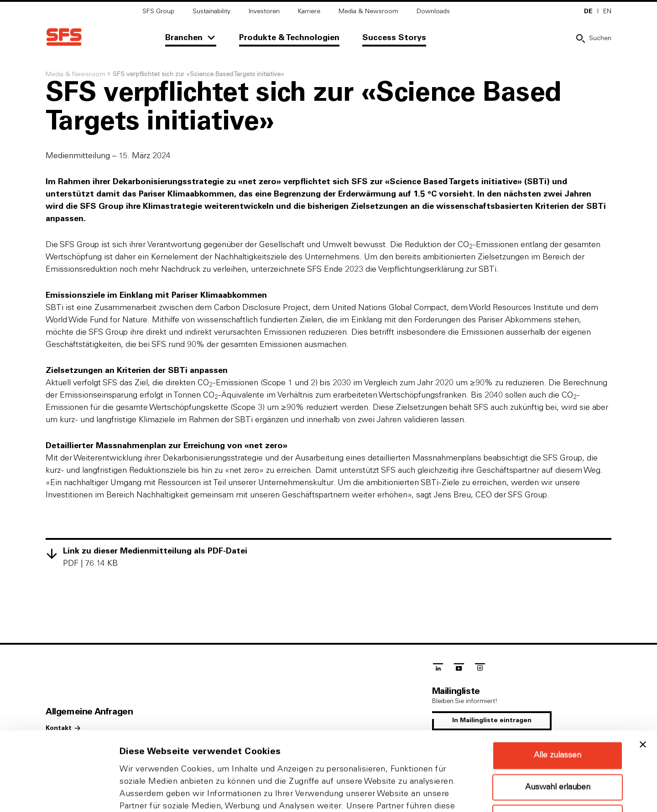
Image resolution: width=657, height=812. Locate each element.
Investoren (264, 11)
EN (607, 11)
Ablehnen (558, 744)
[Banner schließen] (643, 671)
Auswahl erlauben (558, 714)
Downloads (433, 11)
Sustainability (211, 11)
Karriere (309, 11)
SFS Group (158, 11)
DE (588, 11)
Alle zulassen (558, 682)
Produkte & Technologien (289, 38)
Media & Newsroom (368, 11)
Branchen (184, 38)
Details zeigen (485, 794)
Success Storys (394, 38)
